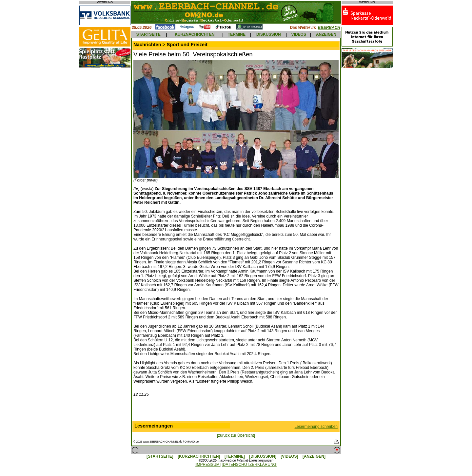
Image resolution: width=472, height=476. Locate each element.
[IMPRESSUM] (208, 465)
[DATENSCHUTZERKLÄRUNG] (249, 465)
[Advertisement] (236, 410)
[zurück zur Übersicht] (236, 435)
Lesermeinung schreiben (316, 427)
